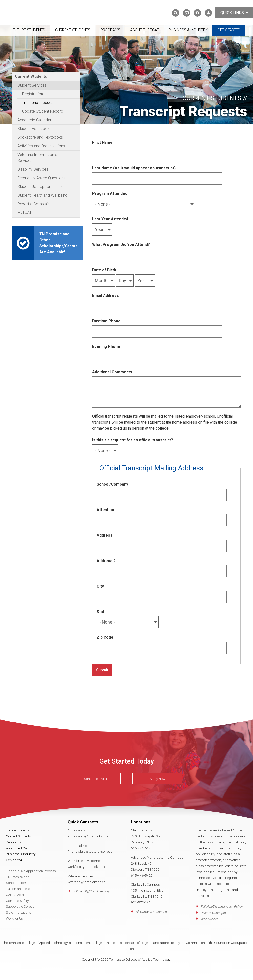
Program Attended (110, 193)
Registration (33, 94)
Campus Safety (17, 901)
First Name (102, 142)
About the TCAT (145, 30)
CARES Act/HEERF (20, 895)
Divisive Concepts (213, 913)
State (102, 612)
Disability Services (33, 169)
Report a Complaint (34, 204)
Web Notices (210, 919)
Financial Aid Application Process (31, 871)
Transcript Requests (39, 103)
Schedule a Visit (96, 779)
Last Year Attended (110, 219)
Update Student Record (43, 111)
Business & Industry (188, 30)
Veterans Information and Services (39, 158)
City (100, 586)
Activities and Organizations (41, 146)
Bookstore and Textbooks (40, 137)
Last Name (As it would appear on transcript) (134, 168)
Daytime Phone (106, 321)
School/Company (112, 484)
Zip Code (105, 637)
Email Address (105, 296)
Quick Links (234, 13)
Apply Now (157, 779)
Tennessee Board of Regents (132, 943)
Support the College (20, 906)
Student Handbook (33, 129)
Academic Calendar (34, 120)
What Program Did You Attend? (121, 245)
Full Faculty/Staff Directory (91, 891)
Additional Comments (112, 372)
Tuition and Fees (18, 889)
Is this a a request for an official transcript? (133, 440)
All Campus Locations (151, 912)
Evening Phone (106, 347)
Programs (110, 30)
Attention (105, 510)
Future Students (29, 30)
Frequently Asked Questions (41, 178)
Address (105, 535)
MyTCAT (24, 213)
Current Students (73, 30)
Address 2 (106, 561)
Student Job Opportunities (40, 187)
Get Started (229, 30)
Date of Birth (104, 270)
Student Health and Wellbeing (42, 195)
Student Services (32, 85)
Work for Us (14, 918)
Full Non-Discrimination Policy (222, 906)
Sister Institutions (19, 912)
